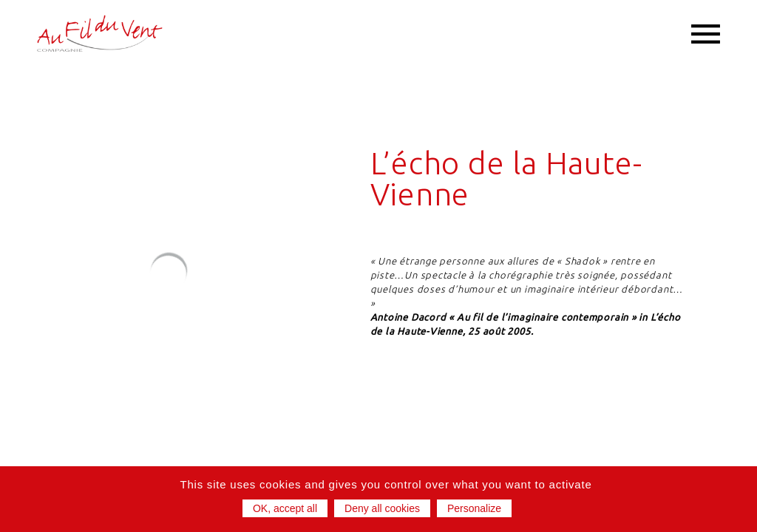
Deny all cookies (382, 508)
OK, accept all (285, 508)
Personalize (474, 508)
